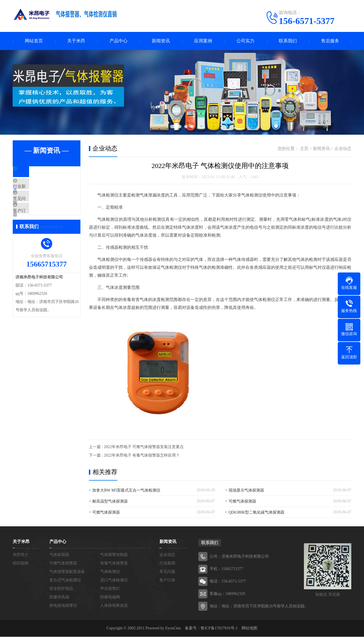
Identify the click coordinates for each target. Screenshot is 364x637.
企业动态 (34, 175)
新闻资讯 (161, 41)
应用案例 (203, 41)
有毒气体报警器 (114, 563)
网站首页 (34, 41)
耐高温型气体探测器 (110, 502)
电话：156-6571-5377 (228, 582)
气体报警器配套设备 (67, 572)
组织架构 (21, 563)
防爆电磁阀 (110, 597)
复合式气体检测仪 (65, 580)
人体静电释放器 (114, 606)
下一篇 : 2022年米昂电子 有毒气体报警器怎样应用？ (134, 456)
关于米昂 (76, 41)
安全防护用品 (61, 589)
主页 (304, 149)
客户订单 (34, 225)
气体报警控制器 (114, 555)
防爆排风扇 (59, 597)
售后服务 (330, 41)
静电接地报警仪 (63, 606)
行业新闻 (34, 192)
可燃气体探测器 (242, 502)
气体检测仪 (110, 572)
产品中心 (119, 41)
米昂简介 (21, 555)
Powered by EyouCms (163, 628)
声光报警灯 (110, 589)
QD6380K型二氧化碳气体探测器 (256, 513)
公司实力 (245, 41)
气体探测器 (59, 555)
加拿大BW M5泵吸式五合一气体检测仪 (126, 491)
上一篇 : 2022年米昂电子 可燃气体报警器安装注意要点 (136, 447)
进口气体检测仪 (114, 580)
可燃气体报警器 (63, 563)
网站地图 (249, 628)
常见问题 (34, 208)
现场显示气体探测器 (246, 491)
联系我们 (288, 41)
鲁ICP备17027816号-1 (219, 628)
